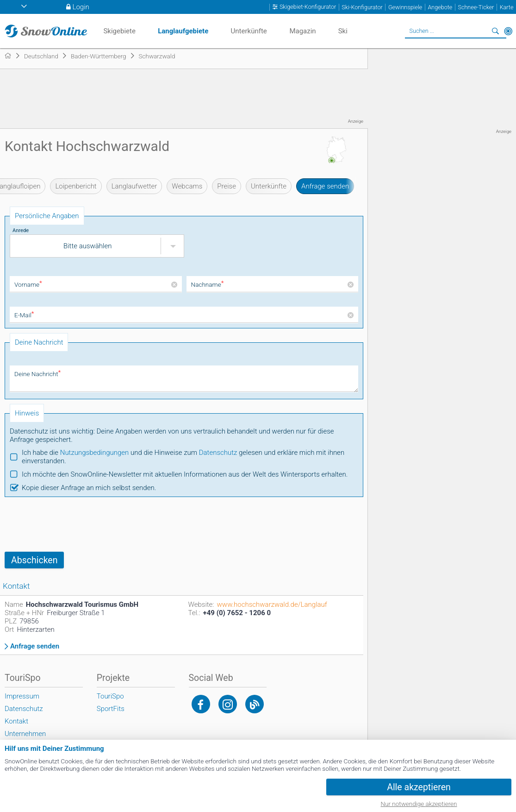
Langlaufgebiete (183, 31)
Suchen (495, 31)
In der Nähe (508, 31)
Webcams (187, 186)
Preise (227, 186)
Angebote (440, 7)
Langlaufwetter (134, 186)
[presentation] (75, 524)
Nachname (208, 284)
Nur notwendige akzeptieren (419, 804)
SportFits (111, 709)
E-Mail (24, 315)
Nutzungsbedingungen (95, 453)
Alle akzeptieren (419, 787)
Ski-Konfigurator (362, 7)
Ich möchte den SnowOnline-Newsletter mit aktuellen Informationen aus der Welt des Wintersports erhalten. (185, 474)
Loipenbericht (76, 186)
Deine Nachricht (37, 374)
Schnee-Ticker (476, 7)
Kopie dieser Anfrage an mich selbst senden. (89, 488)
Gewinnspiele (405, 7)
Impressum (22, 696)
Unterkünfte (269, 186)
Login (81, 7)
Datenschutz (218, 453)
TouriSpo (110, 696)
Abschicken (34, 560)
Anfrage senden (325, 186)
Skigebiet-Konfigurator (308, 7)
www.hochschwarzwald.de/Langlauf (272, 604)
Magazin (302, 31)
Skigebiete (119, 31)
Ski (343, 31)
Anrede (21, 230)
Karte (507, 7)
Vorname (28, 284)
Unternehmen (25, 734)
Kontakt (16, 721)
